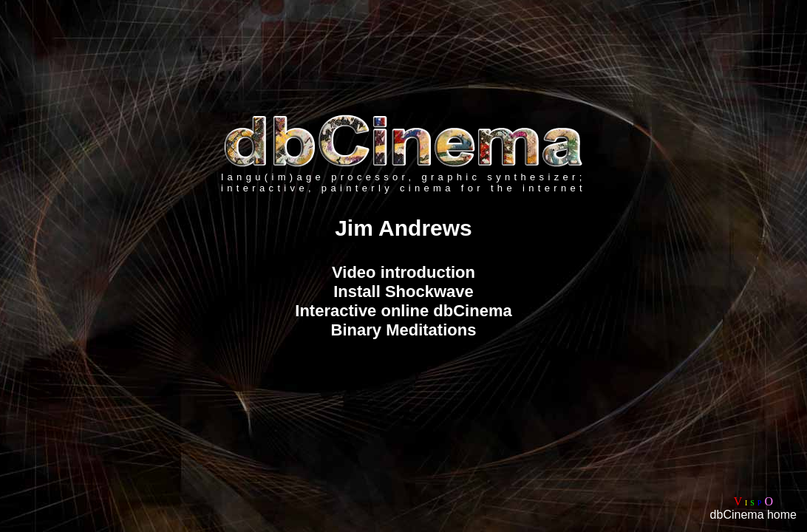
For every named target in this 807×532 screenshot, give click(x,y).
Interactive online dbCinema (403, 311)
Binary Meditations (404, 330)
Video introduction (403, 272)
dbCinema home (753, 515)
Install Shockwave (403, 291)
